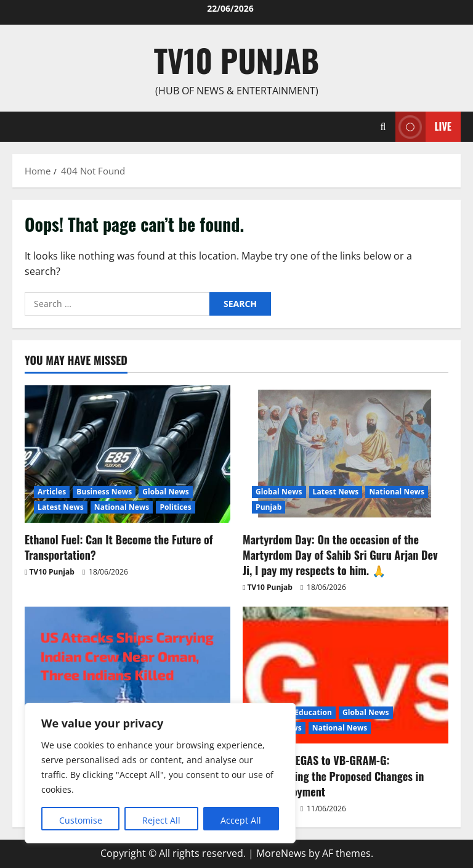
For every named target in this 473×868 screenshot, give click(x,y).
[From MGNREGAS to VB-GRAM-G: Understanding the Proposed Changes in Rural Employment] (346, 675)
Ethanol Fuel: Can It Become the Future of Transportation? (119, 547)
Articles (52, 492)
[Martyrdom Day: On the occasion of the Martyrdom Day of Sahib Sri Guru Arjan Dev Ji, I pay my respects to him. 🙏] (346, 454)
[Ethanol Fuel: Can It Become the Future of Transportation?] (127, 454)
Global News (166, 492)
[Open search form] (383, 127)
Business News (104, 492)
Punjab (269, 507)
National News (122, 507)
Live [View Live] (423, 127)
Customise (81, 820)
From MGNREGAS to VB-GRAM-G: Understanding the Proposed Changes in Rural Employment (333, 776)
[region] (160, 773)
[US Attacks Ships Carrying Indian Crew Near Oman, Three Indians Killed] (127, 675)
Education (313, 712)
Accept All (241, 820)
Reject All (161, 820)
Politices (175, 507)
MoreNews (281, 853)
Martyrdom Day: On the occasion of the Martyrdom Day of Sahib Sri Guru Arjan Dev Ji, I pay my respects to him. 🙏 (340, 555)
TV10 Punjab (237, 60)
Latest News (61, 507)
